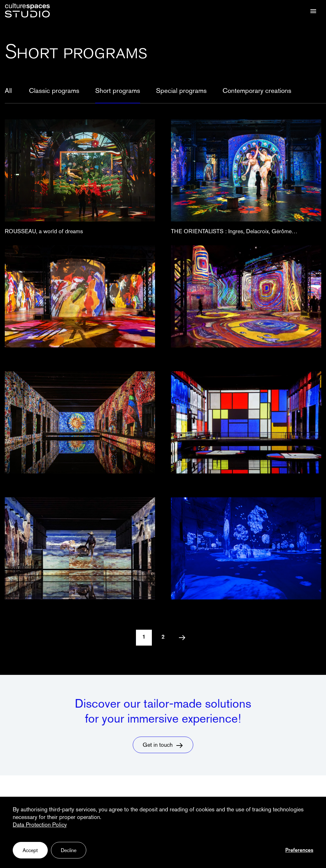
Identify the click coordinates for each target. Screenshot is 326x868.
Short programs (118, 91)
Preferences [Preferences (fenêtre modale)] (299, 850)
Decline (69, 851)
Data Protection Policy (40, 825)
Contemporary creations (257, 91)
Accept (30, 851)
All (8, 91)
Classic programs (54, 91)
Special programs (181, 91)
